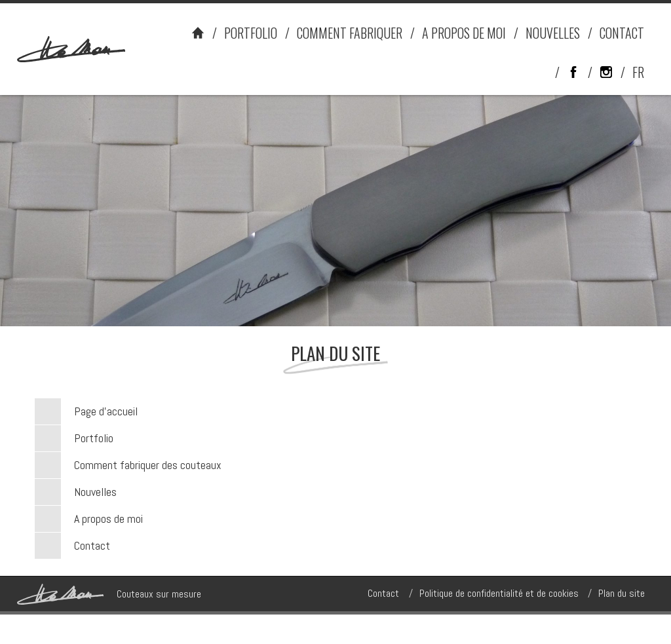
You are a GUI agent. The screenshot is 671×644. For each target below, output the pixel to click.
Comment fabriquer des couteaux (148, 465)
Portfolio (94, 438)
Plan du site (622, 593)
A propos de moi (108, 519)
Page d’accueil (106, 411)
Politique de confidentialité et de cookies (499, 593)
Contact (92, 545)
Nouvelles (95, 492)
